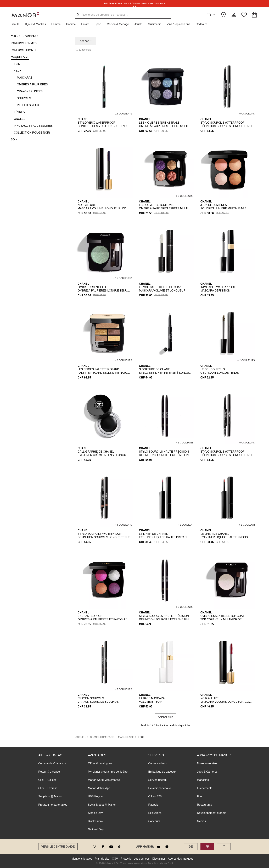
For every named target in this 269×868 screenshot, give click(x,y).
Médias (201, 821)
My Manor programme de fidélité (108, 772)
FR (211, 15)
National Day (96, 829)
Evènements (205, 788)
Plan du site (102, 859)
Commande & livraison (52, 763)
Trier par (86, 41)
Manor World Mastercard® (104, 780)
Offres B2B (155, 796)
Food (200, 796)
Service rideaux (158, 780)
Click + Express (48, 788)
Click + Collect (47, 780)
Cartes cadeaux (158, 763)
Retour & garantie (49, 772)
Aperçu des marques (181, 859)
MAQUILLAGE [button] (126, 737)
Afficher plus (165, 717)
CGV (115, 859)
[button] (17, 24)
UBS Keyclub (96, 796)
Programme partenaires (53, 805)
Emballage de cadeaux (162, 772)
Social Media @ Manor (102, 805)
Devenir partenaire (160, 788)
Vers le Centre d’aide (58, 847)
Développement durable (212, 813)
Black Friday (96, 821)
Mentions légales (82, 859)
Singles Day (95, 813)
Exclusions (155, 813)
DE (191, 847)
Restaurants (204, 805)
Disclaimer (159, 859)
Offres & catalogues (100, 763)
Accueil (81, 737)
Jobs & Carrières (207, 772)
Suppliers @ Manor (50, 796)
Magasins (203, 780)
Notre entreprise (207, 763)
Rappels (153, 805)
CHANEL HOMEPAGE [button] (102, 737)
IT (224, 847)
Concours (154, 821)
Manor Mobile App (99, 788)
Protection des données (135, 859)
